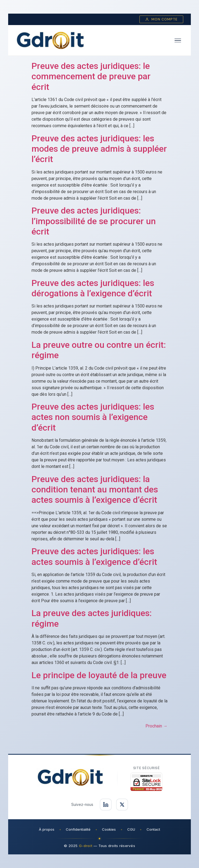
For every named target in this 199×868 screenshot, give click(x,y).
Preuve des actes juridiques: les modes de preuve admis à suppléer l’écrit (99, 149)
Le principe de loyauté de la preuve (99, 675)
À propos (47, 829)
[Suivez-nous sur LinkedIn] (106, 805)
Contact (153, 829)
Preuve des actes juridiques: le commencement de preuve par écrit (91, 76)
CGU (131, 829)
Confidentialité (78, 829)
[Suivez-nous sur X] (122, 805)
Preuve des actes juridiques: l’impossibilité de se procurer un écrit (94, 221)
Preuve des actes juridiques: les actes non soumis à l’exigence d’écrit (93, 417)
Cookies (109, 829)
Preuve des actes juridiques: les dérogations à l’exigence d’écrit (93, 288)
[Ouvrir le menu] (178, 40)
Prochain (156, 726)
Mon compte (161, 19)
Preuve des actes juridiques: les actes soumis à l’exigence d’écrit (94, 556)
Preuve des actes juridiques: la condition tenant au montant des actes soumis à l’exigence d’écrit (95, 490)
